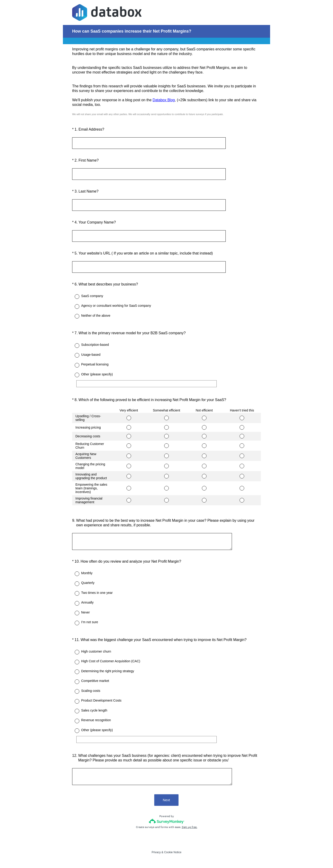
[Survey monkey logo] (167, 823)
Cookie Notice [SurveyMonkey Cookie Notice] (173, 854)
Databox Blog (164, 100)
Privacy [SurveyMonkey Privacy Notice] (156, 854)
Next (167, 802)
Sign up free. (190, 829)
